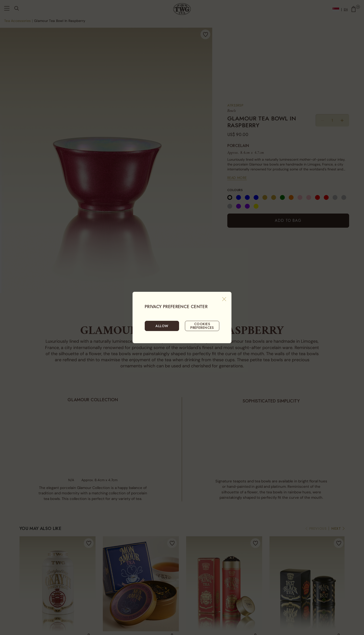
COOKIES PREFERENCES (202, 326)
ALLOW (162, 326)
